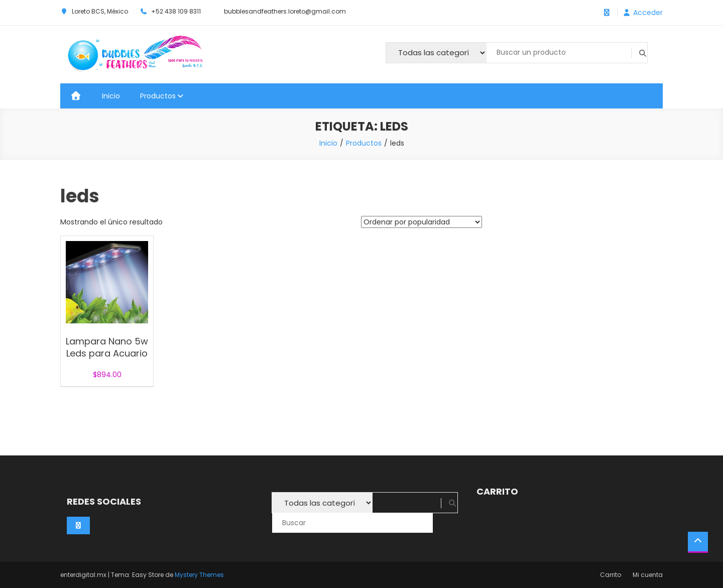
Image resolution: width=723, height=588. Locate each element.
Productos (158, 96)
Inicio (111, 96)
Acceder (648, 13)
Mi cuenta (648, 575)
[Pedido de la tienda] (421, 222)
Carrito (611, 575)
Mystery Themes (199, 575)
